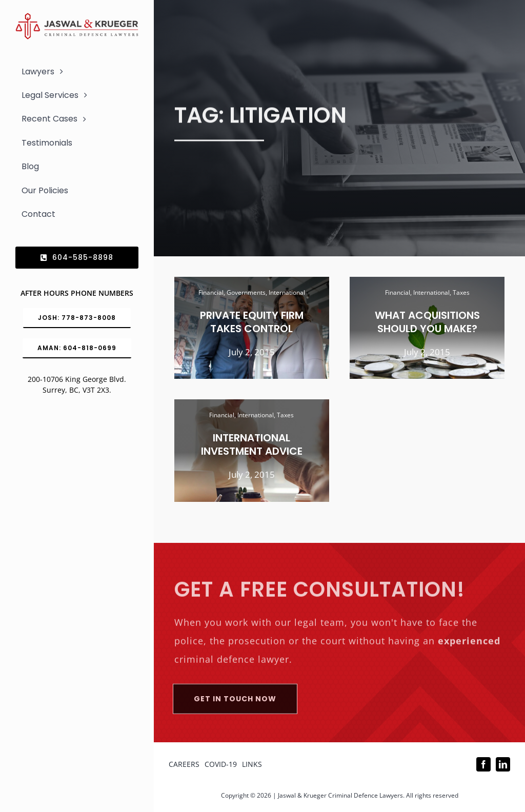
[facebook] (483, 764)
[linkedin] (503, 764)
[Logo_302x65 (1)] (77, 17)
